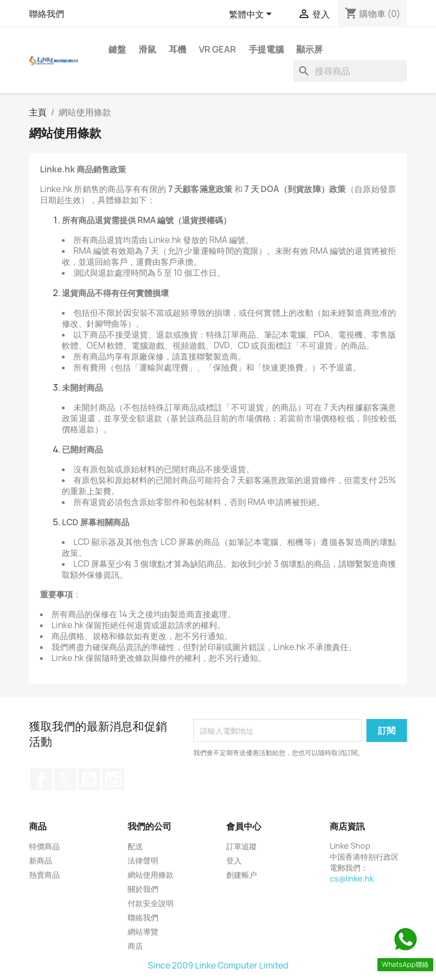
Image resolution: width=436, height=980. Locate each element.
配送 (135, 846)
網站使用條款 (151, 875)
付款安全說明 (151, 903)
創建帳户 (242, 875)
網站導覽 (143, 932)
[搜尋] (350, 71)
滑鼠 (147, 49)
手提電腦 (266, 49)
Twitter (65, 779)
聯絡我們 (47, 14)
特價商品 (44, 846)
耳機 (177, 49)
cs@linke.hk (352, 878)
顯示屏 (309, 49)
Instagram (113, 779)
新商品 (41, 860)
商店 (135, 946)
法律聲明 (143, 860)
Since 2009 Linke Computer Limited (218, 965)
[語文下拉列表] (252, 15)
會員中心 (244, 826)
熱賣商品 (44, 875)
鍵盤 (117, 49)
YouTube (89, 779)
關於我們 (143, 889)
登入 (234, 860)
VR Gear (217, 49)
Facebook (41, 779)
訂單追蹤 (242, 846)
